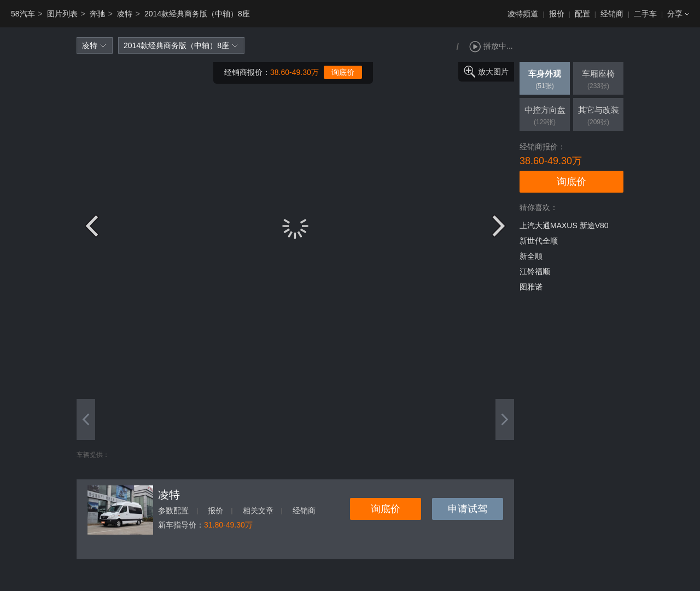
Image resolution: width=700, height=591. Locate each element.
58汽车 (23, 14)
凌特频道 (523, 14)
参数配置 (173, 511)
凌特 (125, 14)
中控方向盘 (545, 117)
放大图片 (493, 72)
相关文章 (258, 511)
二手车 (645, 14)
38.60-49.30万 (294, 72)
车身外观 (545, 80)
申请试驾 (468, 509)
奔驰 (97, 14)
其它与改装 (598, 117)
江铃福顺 (535, 271)
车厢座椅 (598, 80)
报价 (557, 14)
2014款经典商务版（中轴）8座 (197, 14)
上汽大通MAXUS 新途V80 (564, 225)
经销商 (612, 14)
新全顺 (531, 256)
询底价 (343, 72)
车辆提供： (93, 455)
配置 (582, 14)
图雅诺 (531, 287)
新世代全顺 (539, 241)
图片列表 (62, 14)
